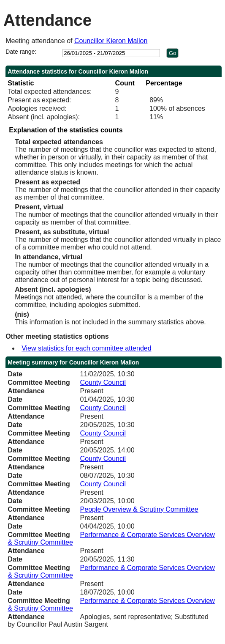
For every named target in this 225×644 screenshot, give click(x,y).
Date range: (21, 52)
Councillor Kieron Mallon (111, 41)
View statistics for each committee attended (86, 348)
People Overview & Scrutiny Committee (139, 509)
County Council (103, 382)
